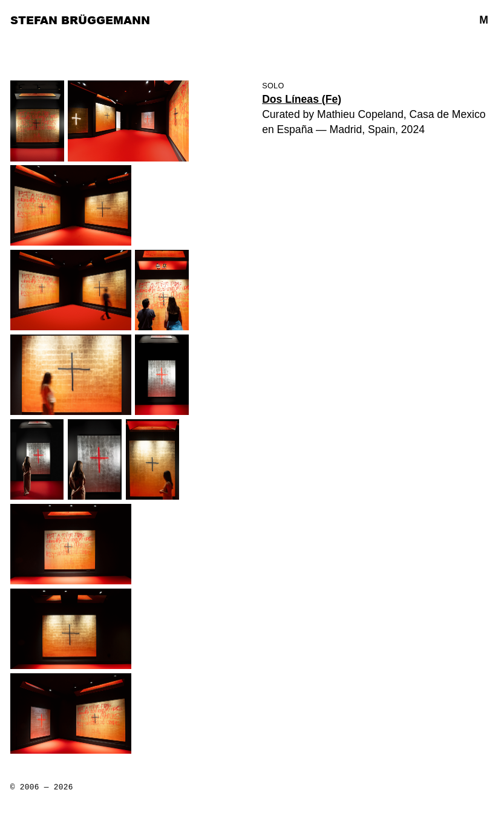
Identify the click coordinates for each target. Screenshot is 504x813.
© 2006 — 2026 (42, 788)
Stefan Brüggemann (80, 20)
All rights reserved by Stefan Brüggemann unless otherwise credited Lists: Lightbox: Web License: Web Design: (42, 792)
